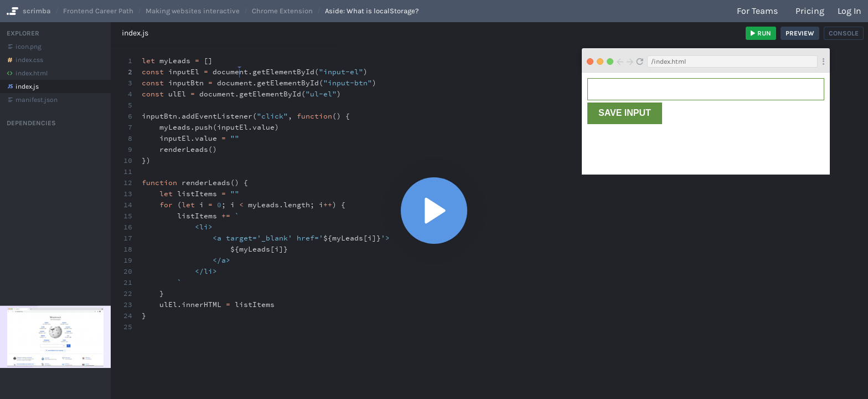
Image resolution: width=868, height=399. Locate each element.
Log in (849, 11)
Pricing (810, 11)
